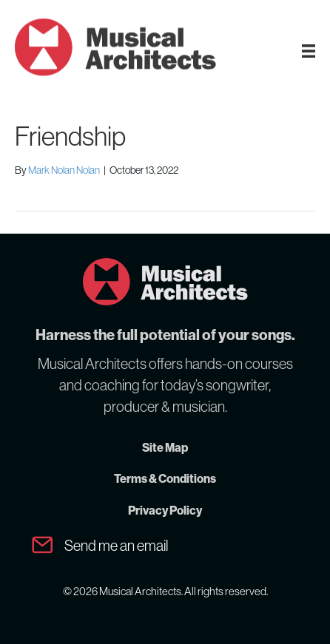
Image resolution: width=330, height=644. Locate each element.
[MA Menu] (309, 51)
